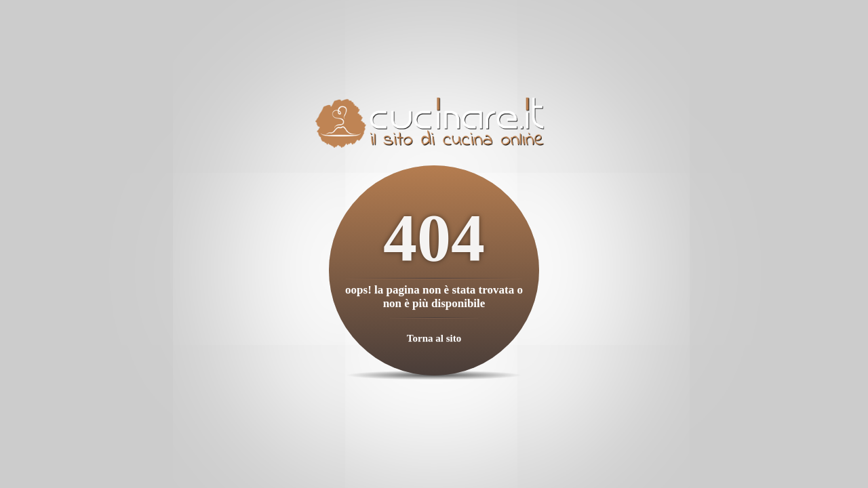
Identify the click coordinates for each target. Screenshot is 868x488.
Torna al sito (434, 338)
